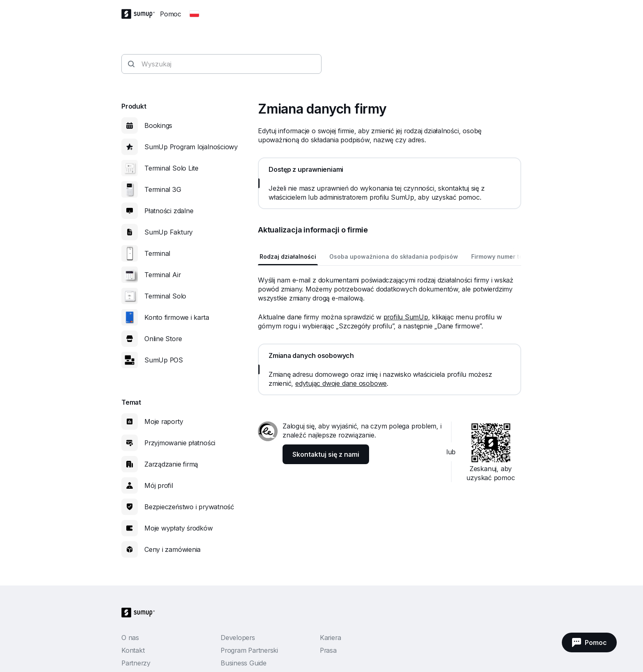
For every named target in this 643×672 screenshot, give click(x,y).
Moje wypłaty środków (179, 528)
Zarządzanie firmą (171, 464)
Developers (238, 638)
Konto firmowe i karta (177, 317)
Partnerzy (136, 663)
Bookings (158, 125)
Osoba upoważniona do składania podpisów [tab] (394, 256)
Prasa (328, 650)
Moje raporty (164, 421)
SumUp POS (164, 360)
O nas (130, 638)
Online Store (163, 339)
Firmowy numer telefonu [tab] (506, 256)
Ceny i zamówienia (172, 549)
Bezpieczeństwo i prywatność (189, 507)
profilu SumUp (406, 317)
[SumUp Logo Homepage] (141, 14)
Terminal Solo (165, 296)
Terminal (157, 253)
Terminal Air (162, 275)
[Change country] (194, 14)
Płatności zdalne (169, 211)
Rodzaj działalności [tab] (288, 256)
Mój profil (159, 485)
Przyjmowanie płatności (180, 443)
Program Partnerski (249, 650)
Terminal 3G (163, 189)
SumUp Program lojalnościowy (191, 147)
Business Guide (244, 663)
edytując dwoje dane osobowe (341, 383)
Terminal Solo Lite (171, 168)
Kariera (330, 638)
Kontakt (133, 650)
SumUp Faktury (169, 232)
